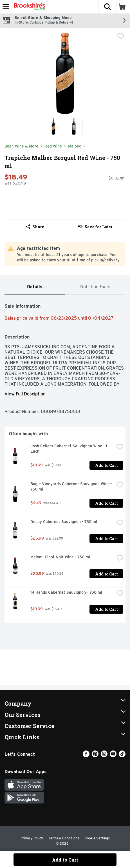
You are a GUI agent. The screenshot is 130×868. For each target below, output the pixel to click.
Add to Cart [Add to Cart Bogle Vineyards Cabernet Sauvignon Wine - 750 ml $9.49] (107, 503)
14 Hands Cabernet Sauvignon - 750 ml (66, 592)
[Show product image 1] (53, 126)
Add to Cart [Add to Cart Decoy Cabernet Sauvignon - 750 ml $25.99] (107, 539)
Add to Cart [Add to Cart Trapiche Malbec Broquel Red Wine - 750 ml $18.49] (65, 860)
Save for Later (95, 227)
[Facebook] (86, 756)
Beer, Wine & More (21, 146)
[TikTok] (122, 756)
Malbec (75, 146)
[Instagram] (104, 756)
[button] (107, 7)
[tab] (35, 287)
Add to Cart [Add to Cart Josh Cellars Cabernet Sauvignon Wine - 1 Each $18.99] (107, 465)
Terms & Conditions (64, 838)
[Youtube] (113, 756)
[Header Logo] (28, 7)
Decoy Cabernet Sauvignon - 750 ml (64, 522)
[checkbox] (121, 36)
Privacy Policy (32, 838)
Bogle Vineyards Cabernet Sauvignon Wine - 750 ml (72, 486)
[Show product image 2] (74, 126)
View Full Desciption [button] (25, 394)
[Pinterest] (95, 756)
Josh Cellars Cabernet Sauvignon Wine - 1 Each (69, 449)
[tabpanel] (65, 461)
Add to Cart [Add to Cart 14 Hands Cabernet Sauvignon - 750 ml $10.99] (107, 609)
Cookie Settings (97, 838)
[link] (95, 227)
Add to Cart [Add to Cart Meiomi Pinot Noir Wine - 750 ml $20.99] (107, 574)
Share (35, 227)
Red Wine (53, 146)
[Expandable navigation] (6, 7)
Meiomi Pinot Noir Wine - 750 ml (60, 557)
